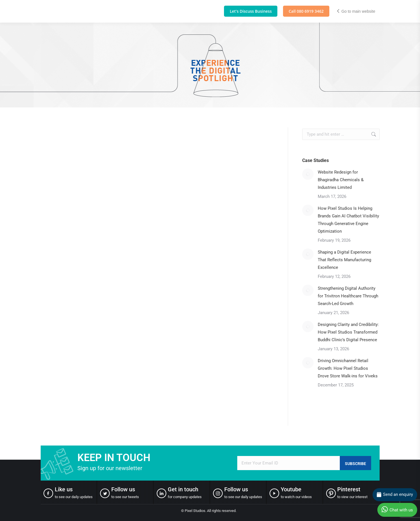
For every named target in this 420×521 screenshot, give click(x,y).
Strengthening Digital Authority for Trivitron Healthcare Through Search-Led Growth (348, 296)
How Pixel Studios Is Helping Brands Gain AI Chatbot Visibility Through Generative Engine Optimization (348, 220)
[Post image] (308, 174)
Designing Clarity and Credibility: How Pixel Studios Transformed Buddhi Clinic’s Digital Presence (348, 332)
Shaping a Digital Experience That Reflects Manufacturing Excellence (344, 260)
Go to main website (356, 11)
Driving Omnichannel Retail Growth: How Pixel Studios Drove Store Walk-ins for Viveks (348, 368)
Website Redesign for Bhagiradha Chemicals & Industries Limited (341, 180)
